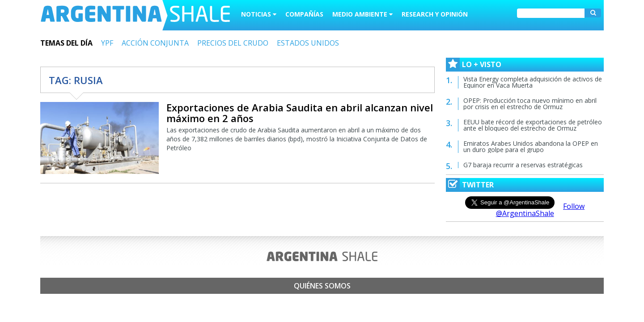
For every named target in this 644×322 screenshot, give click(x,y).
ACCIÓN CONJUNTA (155, 43)
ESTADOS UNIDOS (308, 43)
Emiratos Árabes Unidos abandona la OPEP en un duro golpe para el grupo (531, 146)
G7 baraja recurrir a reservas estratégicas (523, 165)
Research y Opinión (435, 14)
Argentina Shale (135, 15)
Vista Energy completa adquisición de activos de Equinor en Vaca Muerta (533, 82)
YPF (107, 43)
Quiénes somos (322, 286)
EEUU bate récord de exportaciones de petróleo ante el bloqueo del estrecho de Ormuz (533, 125)
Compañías (304, 14)
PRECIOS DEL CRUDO (233, 43)
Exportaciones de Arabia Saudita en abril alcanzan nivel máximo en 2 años (300, 113)
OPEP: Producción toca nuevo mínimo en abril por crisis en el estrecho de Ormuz (530, 104)
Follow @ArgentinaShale (540, 210)
